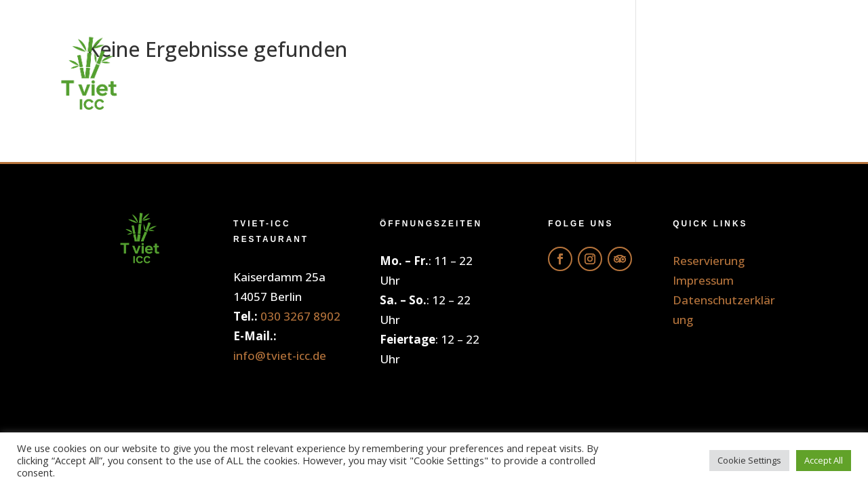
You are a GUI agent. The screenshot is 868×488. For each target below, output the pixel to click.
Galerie (637, 74)
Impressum (703, 280)
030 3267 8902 (300, 316)
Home (257, 74)
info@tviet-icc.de (280, 355)
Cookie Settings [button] (749, 460)
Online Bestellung (388, 74)
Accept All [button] (824, 460)
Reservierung (754, 74)
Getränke (537, 74)
